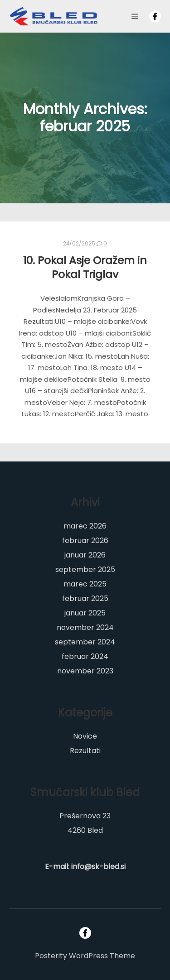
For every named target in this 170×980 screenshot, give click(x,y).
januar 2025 (85, 613)
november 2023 (85, 671)
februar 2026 (85, 540)
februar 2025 (85, 598)
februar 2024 (85, 656)
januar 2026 (85, 555)
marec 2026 (85, 526)
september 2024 (85, 642)
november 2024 (85, 627)
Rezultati (85, 751)
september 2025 (85, 569)
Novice (85, 736)
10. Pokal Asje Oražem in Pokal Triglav (85, 267)
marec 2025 (85, 584)
